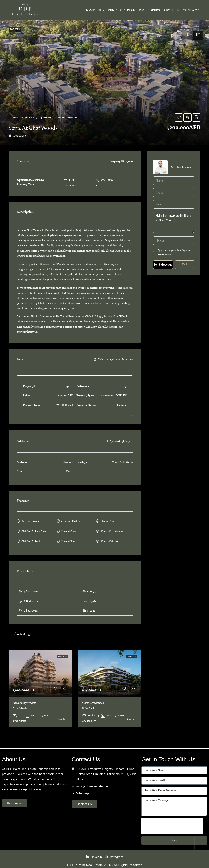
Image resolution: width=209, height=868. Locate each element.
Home (90, 11)
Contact (191, 11)
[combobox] (174, 241)
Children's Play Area (34, 530)
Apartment (45, 118)
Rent (112, 11)
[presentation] (172, 824)
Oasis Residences (93, 700)
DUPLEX (30, 118)
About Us (171, 11)
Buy (101, 11)
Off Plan (128, 11)
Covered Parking (71, 521)
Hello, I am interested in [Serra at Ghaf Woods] (174, 222)
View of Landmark (112, 530)
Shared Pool (68, 540)
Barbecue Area (30, 521)
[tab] (187, 35)
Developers (149, 11)
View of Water (109, 540)
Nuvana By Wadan (24, 700)
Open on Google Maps (118, 441)
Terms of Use (164, 255)
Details (61, 717)
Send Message (163, 265)
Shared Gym (69, 530)
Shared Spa (108, 521)
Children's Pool (31, 540)
